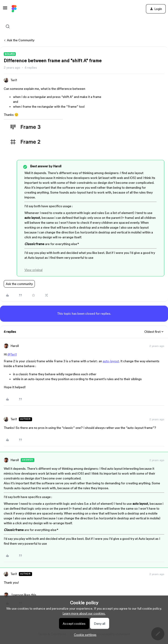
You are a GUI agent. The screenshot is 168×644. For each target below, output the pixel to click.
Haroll (15, 346)
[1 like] (20, 595)
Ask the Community (21, 40)
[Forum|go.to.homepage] (14, 9)
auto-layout (111, 361)
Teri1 (14, 80)
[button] (5, 10)
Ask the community (19, 284)
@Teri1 (12, 354)
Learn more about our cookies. (84, 613)
